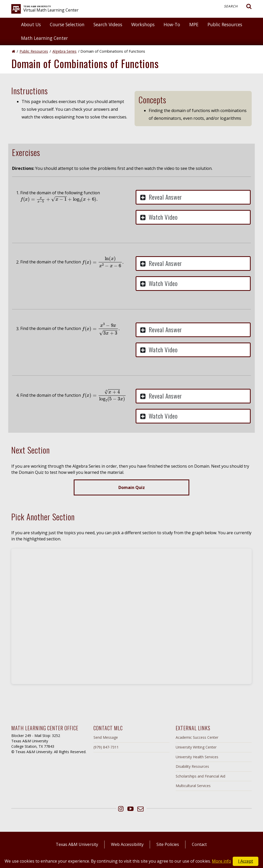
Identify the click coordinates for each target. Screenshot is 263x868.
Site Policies (168, 844)
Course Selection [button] (67, 24)
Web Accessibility (127, 844)
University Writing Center (196, 747)
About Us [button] (31, 24)
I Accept (246, 861)
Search (238, 6)
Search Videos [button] (108, 24)
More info (222, 861)
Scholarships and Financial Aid (200, 776)
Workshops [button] (143, 24)
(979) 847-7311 (106, 747)
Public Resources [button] (225, 24)
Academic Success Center (197, 737)
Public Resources (34, 51)
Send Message (106, 737)
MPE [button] (194, 24)
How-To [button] (172, 24)
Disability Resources (192, 766)
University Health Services (197, 757)
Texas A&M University (77, 844)
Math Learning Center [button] (44, 38)
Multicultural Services (193, 786)
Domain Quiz (132, 487)
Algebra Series (64, 51)
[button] (193, 197)
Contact (199, 844)
